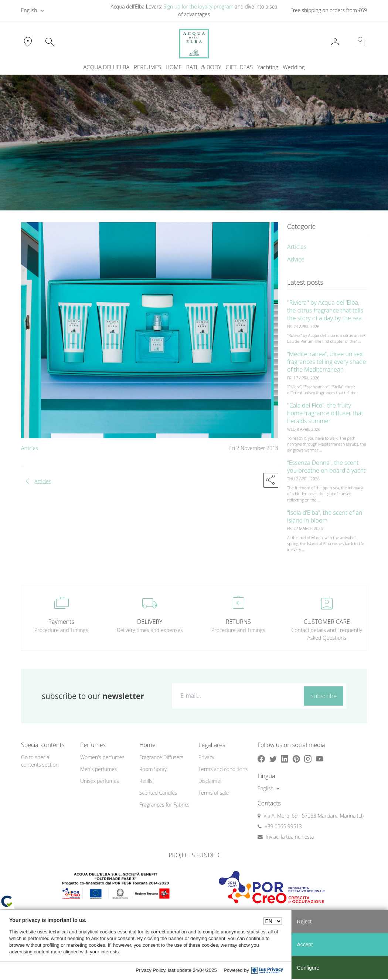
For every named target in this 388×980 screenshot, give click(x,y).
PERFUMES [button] (147, 67)
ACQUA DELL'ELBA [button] (106, 67)
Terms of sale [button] (214, 793)
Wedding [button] (294, 67)
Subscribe (324, 696)
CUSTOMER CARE (327, 622)
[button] (271, 480)
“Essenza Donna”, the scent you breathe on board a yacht (326, 467)
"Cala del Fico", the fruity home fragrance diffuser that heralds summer (325, 413)
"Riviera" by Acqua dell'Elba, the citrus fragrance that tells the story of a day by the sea (325, 310)
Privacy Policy (150, 970)
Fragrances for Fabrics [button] (164, 805)
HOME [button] (173, 67)
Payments (61, 622)
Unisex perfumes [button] (100, 781)
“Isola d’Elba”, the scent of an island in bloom (325, 516)
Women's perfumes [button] (102, 757)
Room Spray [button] (153, 769)
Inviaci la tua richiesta (290, 837)
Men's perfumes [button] (98, 769)
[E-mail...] (236, 696)
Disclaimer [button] (210, 781)
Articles (30, 448)
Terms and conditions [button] (223, 769)
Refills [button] (146, 781)
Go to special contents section (40, 761)
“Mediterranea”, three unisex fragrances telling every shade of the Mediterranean (326, 362)
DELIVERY (150, 622)
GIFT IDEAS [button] (239, 67)
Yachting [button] (268, 67)
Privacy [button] (206, 757)
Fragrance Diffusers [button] (161, 757)
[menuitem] (268, 67)
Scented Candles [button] (158, 793)
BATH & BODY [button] (204, 67)
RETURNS (238, 622)
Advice (296, 259)
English (29, 10)
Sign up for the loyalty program (198, 6)
